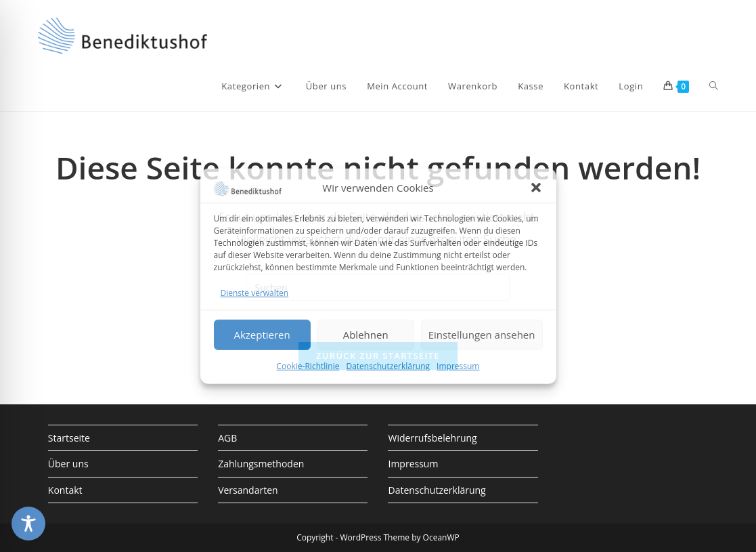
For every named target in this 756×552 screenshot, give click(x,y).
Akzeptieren (262, 335)
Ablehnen (366, 335)
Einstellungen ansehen (482, 335)
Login (631, 86)
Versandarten (248, 490)
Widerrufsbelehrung (432, 438)
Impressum (458, 366)
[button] (536, 188)
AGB (227, 438)
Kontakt (65, 490)
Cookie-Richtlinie (308, 366)
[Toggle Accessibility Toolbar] (28, 524)
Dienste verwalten (255, 292)
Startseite (69, 438)
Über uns (68, 464)
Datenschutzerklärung (388, 366)
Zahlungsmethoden (261, 464)
